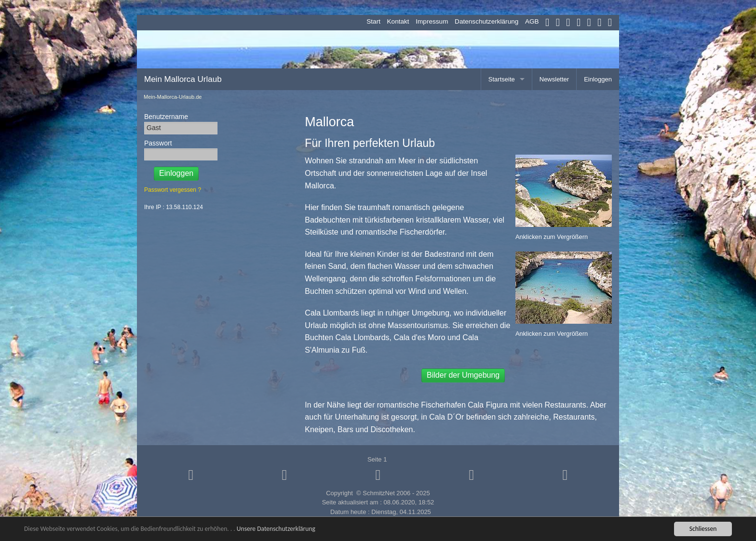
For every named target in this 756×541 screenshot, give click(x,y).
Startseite (502, 79)
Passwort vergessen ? (173, 190)
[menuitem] (370, 22)
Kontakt (398, 21)
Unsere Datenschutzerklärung (276, 529)
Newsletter (554, 79)
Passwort (158, 143)
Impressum (432, 21)
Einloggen (598, 79)
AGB (532, 21)
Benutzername (166, 117)
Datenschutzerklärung (486, 21)
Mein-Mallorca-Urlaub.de (173, 97)
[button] (191, 475)
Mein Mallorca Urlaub (183, 79)
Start (373, 21)
